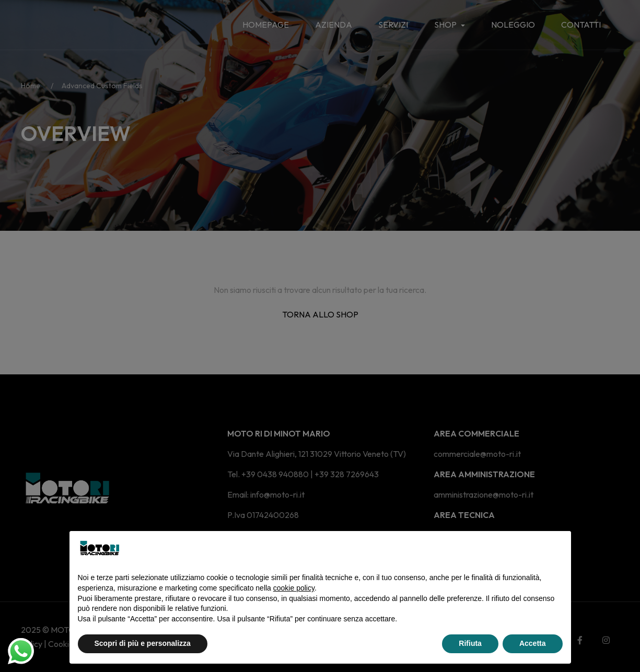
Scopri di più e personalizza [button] (143, 643)
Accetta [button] (533, 643)
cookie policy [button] (294, 588)
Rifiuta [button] (470, 643)
